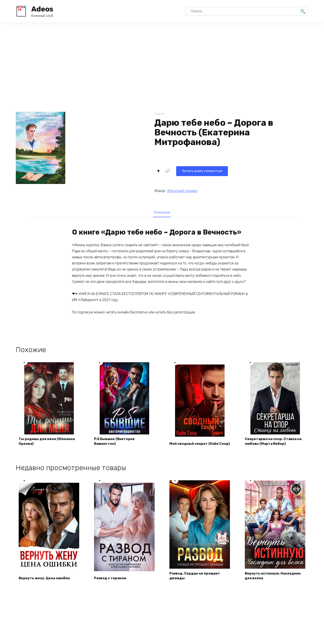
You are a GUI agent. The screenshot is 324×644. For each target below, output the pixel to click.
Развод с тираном (111, 580)
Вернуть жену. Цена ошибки (46, 580)
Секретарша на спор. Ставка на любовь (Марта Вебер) (275, 443)
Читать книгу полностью (182, 170)
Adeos (42, 9)
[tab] (162, 212)
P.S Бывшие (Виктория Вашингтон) (116, 443)
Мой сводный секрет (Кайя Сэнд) (195, 443)
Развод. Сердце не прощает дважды (196, 578)
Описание (162, 212)
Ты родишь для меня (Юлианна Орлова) (48, 443)
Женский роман (182, 190)
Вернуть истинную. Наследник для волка (274, 578)
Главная (160, 114)
